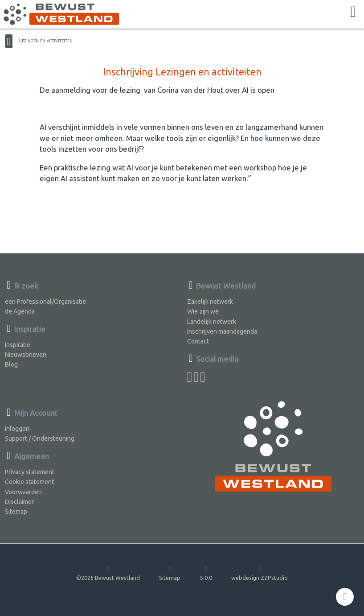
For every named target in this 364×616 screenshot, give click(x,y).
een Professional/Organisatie (45, 302)
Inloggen (17, 429)
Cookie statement (29, 482)
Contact (198, 341)
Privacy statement (30, 472)
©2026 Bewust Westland (108, 573)
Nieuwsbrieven (26, 355)
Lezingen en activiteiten (46, 40)
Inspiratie (18, 345)
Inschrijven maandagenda (222, 331)
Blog (11, 364)
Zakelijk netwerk (210, 302)
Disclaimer (19, 502)
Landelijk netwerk (212, 322)
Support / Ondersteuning (40, 438)
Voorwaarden (23, 492)
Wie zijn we (203, 311)
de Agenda (20, 311)
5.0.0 (206, 573)
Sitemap (16, 512)
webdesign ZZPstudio (260, 573)
